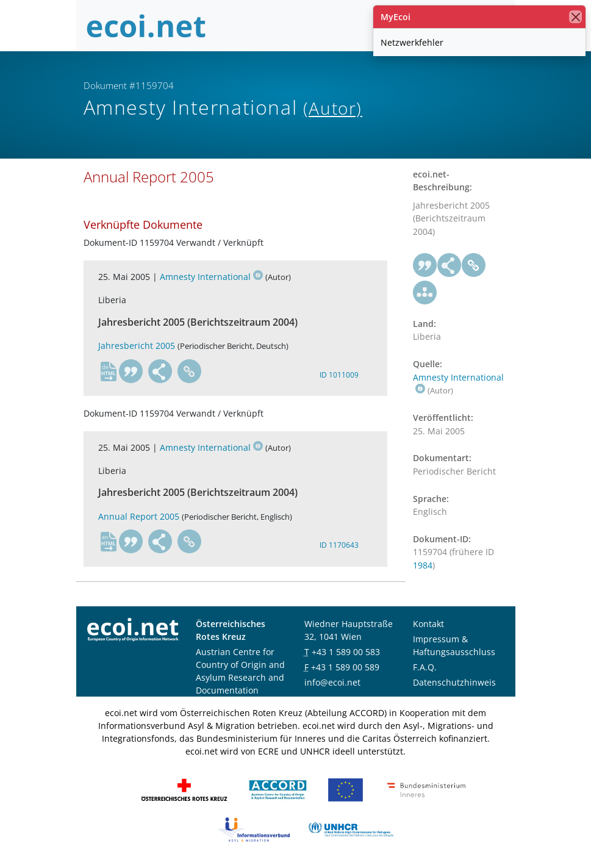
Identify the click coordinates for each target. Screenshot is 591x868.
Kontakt (428, 624)
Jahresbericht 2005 (137, 346)
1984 (423, 565)
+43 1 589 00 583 (346, 652)
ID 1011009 (339, 375)
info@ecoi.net (332, 682)
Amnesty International (211, 277)
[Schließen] (575, 17)
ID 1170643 (339, 545)
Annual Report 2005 (139, 516)
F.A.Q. (425, 667)
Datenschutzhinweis (454, 682)
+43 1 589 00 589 (345, 667)
